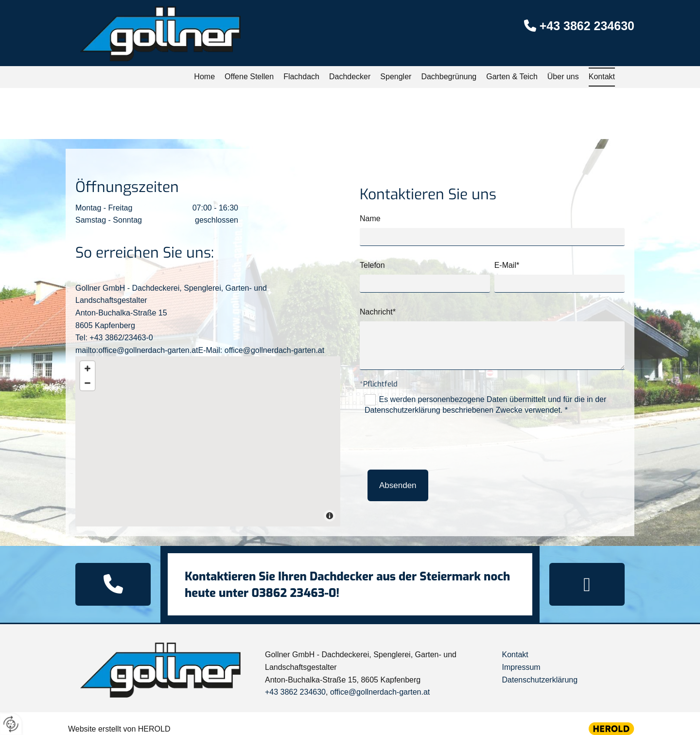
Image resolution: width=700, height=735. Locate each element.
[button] (113, 584)
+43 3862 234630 (587, 26)
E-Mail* (507, 265)
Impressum (521, 667)
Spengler (396, 77)
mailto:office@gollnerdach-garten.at (137, 350)
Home (204, 77)
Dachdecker (350, 77)
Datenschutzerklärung (540, 680)
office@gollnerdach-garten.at (380, 692)
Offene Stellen (249, 77)
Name (370, 219)
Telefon (372, 265)
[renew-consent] (11, 724)
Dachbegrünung (449, 77)
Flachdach (301, 77)
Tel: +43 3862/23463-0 (114, 338)
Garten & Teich (512, 77)
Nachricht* (378, 312)
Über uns (563, 77)
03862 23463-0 (294, 593)
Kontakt (602, 77)
